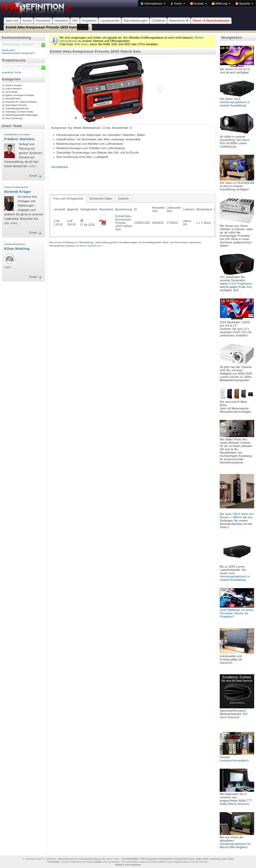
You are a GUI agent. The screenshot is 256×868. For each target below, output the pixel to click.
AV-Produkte (11, 92)
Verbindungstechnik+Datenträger (22, 115)
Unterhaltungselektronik (17, 109)
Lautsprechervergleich (234, 761)
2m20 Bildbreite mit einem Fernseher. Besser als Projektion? (237, 613)
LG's (246, 329)
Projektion (89, 21)
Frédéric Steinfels (20, 139)
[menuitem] (153, 3)
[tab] (68, 199)
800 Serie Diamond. (234, 716)
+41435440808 (129, 859)
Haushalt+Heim (13, 99)
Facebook (53, 862)
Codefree (158, 21)
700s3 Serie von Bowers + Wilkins (237, 516)
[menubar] (197, 3)
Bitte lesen (82, 44)
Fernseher (43, 21)
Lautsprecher (110, 21)
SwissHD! (226, 663)
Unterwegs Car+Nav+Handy (19, 112)
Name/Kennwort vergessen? (19, 53)
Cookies (97, 862)
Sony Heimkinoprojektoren (233, 101)
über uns (12, 21)
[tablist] (132, 216)
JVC (222, 277)
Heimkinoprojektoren (233, 844)
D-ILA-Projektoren (240, 284)
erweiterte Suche (12, 72)
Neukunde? (9, 50)
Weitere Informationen (128, 865)
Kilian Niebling (17, 249)
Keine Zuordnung (14, 119)
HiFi (75, 21)
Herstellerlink (59, 167)
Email (33, 176)
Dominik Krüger (18, 192)
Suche (27, 21)
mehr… (34, 166)
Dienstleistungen (135, 21)
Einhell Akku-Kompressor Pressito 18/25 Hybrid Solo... (48, 27)
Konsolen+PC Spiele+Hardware (21, 102)
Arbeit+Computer (14, 86)
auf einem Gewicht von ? (89, 246)
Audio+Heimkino (13, 89)
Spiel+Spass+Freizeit (16, 105)
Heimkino (61, 21)
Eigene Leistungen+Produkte (20, 95)
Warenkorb (179, 21)
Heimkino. (243, 804)
